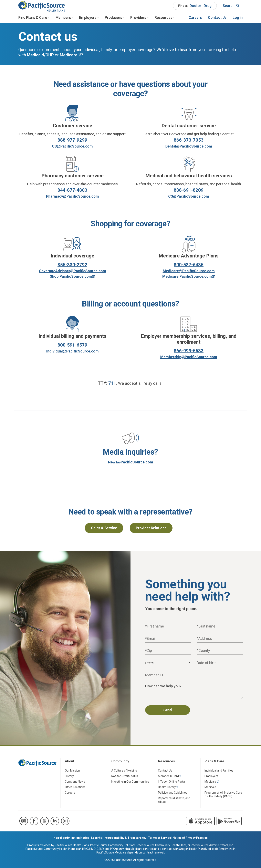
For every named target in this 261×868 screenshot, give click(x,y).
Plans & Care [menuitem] (214, 764)
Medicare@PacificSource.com (189, 274)
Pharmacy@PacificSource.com (72, 200)
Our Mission (72, 774)
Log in (238, 20)
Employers (88, 20)
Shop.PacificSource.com (71, 280)
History (69, 779)
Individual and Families (219, 774)
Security (96, 841)
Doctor (195, 8)
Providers (138, 20)
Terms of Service (159, 841)
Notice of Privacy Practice (190, 841)
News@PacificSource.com (131, 465)
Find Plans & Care (33, 20)
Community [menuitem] (120, 764)
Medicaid (210, 790)
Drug (208, 8)
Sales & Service (104, 531)
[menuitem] (195, 8)
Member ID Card (168, 779)
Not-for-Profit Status (125, 779)
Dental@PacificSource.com (189, 149)
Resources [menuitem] (166, 764)
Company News (75, 785)
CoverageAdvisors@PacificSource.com (72, 274)
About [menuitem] (70, 764)
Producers (113, 20)
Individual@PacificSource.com (72, 354)
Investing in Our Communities (130, 785)
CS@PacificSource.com (72, 149)
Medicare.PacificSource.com (187, 280)
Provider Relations (151, 531)
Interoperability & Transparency (125, 841)
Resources (163, 20)
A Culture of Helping (124, 774)
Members (63, 20)
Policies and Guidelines (173, 796)
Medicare (211, 785)
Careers (195, 20)
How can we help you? (163, 689)
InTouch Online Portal (172, 785)
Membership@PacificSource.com (189, 360)
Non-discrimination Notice (71, 841)
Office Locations (75, 790)
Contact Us (217, 20)
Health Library (167, 790)
